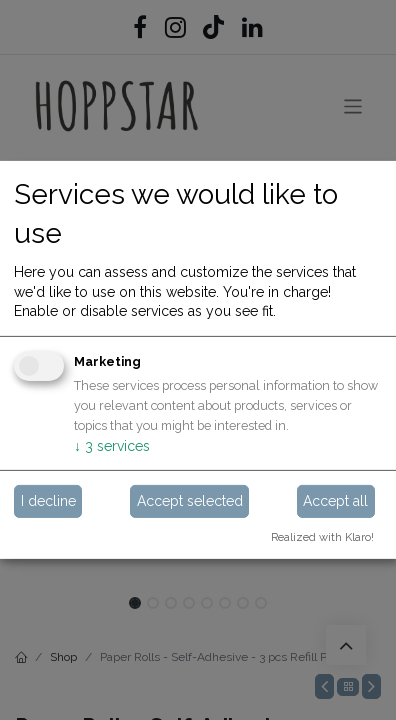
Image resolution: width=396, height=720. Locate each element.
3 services (112, 446)
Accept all (335, 500)
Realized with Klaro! (322, 536)
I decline (48, 500)
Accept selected (190, 500)
